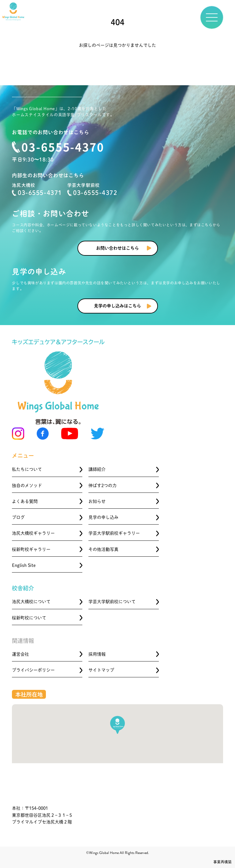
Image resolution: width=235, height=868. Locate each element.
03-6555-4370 (63, 147)
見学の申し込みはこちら (117, 306)
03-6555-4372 (92, 193)
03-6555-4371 (37, 193)
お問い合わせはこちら (117, 248)
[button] (117, 725)
